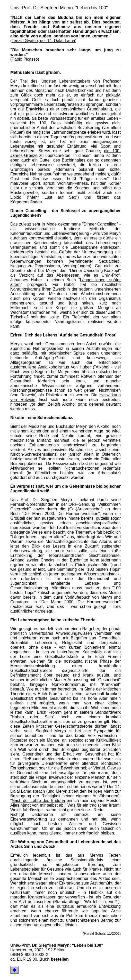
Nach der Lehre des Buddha (38, 801)
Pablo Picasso (25, 59)
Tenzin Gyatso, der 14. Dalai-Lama (43, 41)
